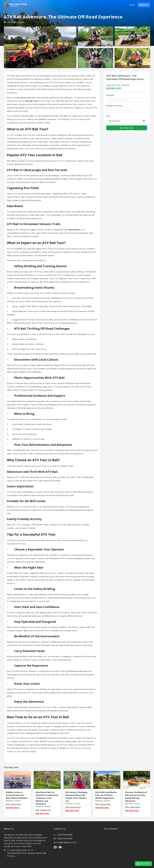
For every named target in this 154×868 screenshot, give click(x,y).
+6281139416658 (63, 835)
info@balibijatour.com (65, 842)
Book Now (144, 5)
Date (108, 116)
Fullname (110, 95)
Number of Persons (114, 106)
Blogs (132, 5)
